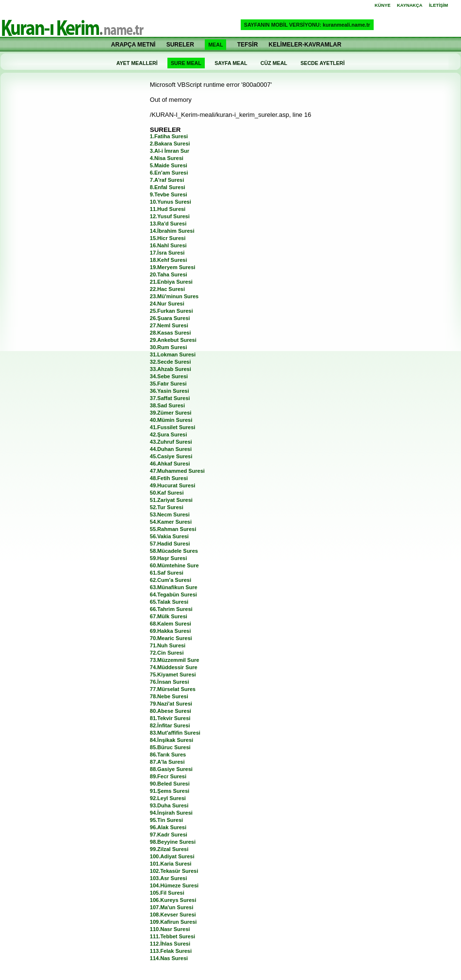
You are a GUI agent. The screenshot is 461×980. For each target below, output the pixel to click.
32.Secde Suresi (170, 362)
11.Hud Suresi (168, 209)
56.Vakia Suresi (169, 536)
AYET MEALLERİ (137, 63)
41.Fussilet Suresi (173, 427)
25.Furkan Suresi (172, 311)
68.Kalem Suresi (171, 624)
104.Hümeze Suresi (174, 885)
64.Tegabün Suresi (173, 594)
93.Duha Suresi (169, 805)
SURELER (180, 45)
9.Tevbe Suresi (169, 194)
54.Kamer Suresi (171, 522)
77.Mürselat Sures (173, 689)
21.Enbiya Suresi (171, 282)
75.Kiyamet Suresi (173, 675)
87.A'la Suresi (167, 762)
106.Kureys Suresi (173, 900)
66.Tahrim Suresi (171, 609)
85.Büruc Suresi (170, 747)
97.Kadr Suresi (169, 835)
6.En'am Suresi (169, 173)
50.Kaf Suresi (167, 493)
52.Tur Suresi (167, 507)
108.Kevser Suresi (173, 915)
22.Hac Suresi (167, 289)
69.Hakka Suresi (170, 631)
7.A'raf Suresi (167, 180)
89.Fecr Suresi (168, 776)
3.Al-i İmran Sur (170, 151)
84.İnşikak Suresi (172, 740)
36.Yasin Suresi (170, 391)
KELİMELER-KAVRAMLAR (305, 45)
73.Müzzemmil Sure (174, 660)
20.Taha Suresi (169, 274)
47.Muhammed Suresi (177, 471)
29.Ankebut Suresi (173, 340)
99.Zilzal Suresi (169, 849)
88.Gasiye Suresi (171, 769)
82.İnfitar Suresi (170, 725)
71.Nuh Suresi (168, 645)
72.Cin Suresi (167, 653)
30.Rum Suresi (168, 347)
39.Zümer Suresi (171, 413)
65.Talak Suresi (169, 602)
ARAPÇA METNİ (133, 45)
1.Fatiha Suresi (169, 136)
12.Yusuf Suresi (170, 216)
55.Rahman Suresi (173, 529)
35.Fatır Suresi (168, 384)
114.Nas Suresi (169, 958)
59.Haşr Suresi (168, 558)
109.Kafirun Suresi (173, 922)
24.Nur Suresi (167, 304)
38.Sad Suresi (167, 405)
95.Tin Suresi (166, 820)
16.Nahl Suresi (168, 245)
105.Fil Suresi (167, 893)
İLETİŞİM (438, 5)
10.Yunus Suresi (171, 202)
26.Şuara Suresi (170, 318)
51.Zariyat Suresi (171, 500)
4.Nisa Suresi (167, 158)
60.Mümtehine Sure (174, 565)
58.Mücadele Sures (174, 551)
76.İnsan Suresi (170, 682)
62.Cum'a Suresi (171, 580)
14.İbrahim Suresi (172, 231)
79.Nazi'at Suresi (171, 704)
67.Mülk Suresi (169, 616)
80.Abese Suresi (171, 711)
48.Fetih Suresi (169, 478)
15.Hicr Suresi (168, 238)
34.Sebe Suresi (169, 376)
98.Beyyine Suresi (173, 842)
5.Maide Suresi (169, 165)
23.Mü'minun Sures (174, 296)
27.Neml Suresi (169, 325)
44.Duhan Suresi (171, 449)
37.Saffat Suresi (170, 398)
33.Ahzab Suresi (171, 369)
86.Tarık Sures (168, 755)
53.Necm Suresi (170, 514)
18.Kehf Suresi (168, 260)
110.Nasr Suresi (170, 929)
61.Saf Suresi (167, 573)
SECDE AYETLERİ (322, 63)
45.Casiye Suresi (171, 456)
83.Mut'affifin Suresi (175, 733)
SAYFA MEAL (231, 63)
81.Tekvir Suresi (170, 718)
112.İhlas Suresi (170, 944)
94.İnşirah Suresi (171, 813)
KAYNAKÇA (410, 5)
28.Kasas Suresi (170, 333)
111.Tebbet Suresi (173, 936)
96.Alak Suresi (168, 827)
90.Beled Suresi (170, 784)
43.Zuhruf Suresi (171, 442)
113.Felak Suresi (171, 951)
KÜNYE (383, 5)
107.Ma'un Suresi (172, 907)
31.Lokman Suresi (173, 354)
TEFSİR (248, 45)
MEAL (215, 45)
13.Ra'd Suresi (168, 224)
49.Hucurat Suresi (173, 485)
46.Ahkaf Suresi (170, 464)
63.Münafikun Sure (174, 587)
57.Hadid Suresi (170, 544)
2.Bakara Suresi (170, 144)
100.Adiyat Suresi (172, 856)
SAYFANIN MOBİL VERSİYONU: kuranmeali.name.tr (307, 25)
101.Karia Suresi (171, 864)
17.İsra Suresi (167, 253)
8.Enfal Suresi (168, 187)
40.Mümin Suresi (171, 420)
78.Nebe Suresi (169, 696)
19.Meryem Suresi (173, 267)
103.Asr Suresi (168, 878)
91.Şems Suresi (170, 791)
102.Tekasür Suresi (174, 871)
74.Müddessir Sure (174, 667)
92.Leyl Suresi (168, 798)
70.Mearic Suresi (171, 638)
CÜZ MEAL (274, 63)
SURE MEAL (186, 63)
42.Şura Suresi (168, 434)
